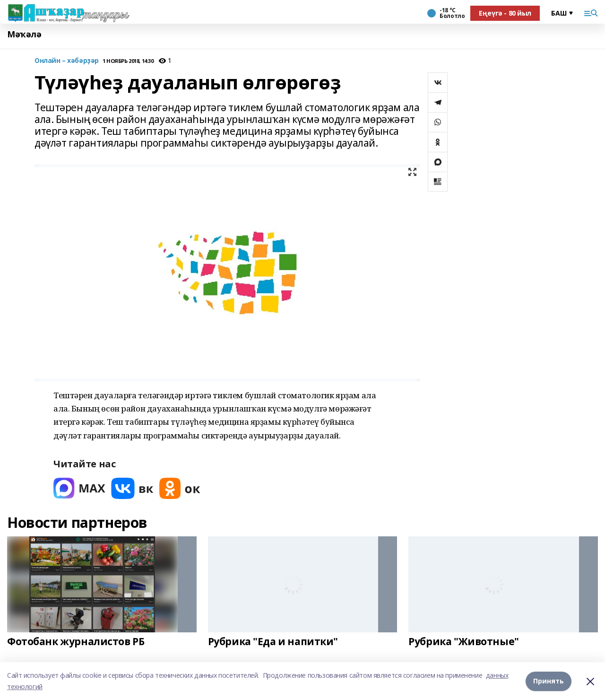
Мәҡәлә (24, 34)
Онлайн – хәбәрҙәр (67, 61)
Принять (549, 681)
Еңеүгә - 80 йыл (505, 13)
